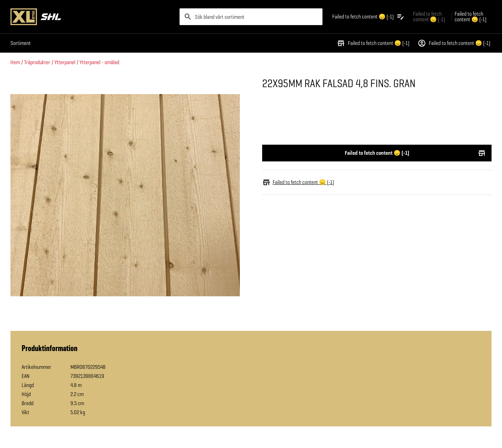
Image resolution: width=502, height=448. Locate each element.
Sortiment (21, 43)
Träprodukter (37, 62)
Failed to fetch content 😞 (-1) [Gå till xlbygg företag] (429, 17)
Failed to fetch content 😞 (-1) (373, 43)
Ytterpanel (65, 62)
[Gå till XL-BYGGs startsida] (92, 17)
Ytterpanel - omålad (99, 62)
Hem (15, 62)
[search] (251, 17)
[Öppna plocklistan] (368, 17)
